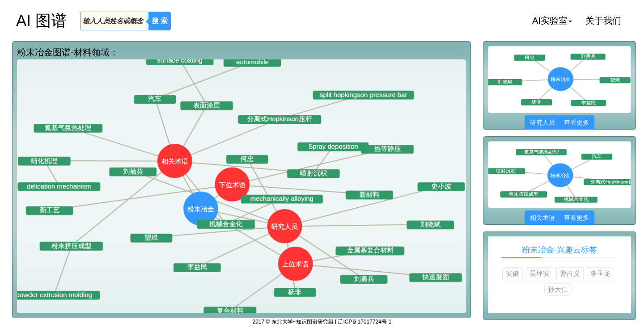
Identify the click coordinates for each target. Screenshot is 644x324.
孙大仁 (558, 289)
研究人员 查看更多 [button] (559, 122)
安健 (513, 273)
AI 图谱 (41, 20)
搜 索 (160, 21)
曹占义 (570, 273)
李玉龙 (600, 273)
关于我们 (603, 21)
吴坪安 (540, 273)
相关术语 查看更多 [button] (559, 218)
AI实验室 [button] (552, 21)
